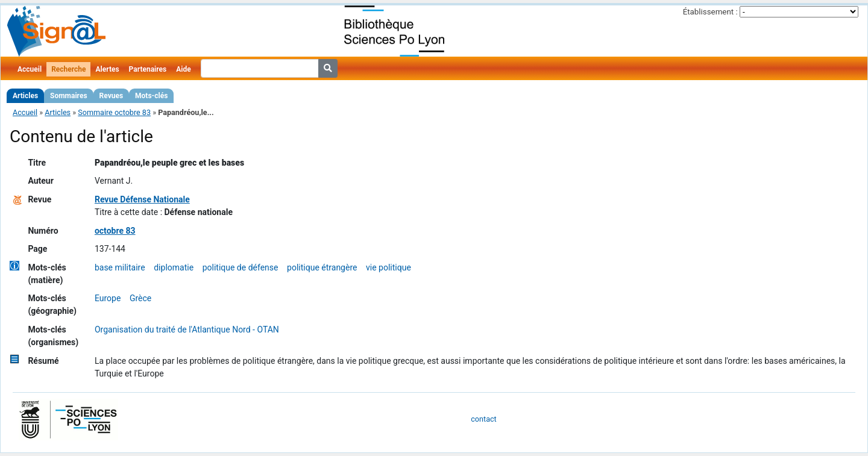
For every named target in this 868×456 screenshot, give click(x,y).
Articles (25, 96)
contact (483, 419)
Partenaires (148, 69)
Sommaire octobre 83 (114, 112)
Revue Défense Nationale (142, 199)
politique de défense (241, 267)
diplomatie (174, 267)
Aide (183, 69)
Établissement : (710, 12)
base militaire (120, 267)
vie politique (388, 267)
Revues (112, 96)
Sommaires (68, 96)
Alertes (107, 69)
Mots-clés (151, 96)
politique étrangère (322, 267)
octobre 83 (115, 231)
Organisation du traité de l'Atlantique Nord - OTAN (187, 330)
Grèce (140, 298)
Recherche (68, 69)
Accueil (30, 69)
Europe (108, 298)
